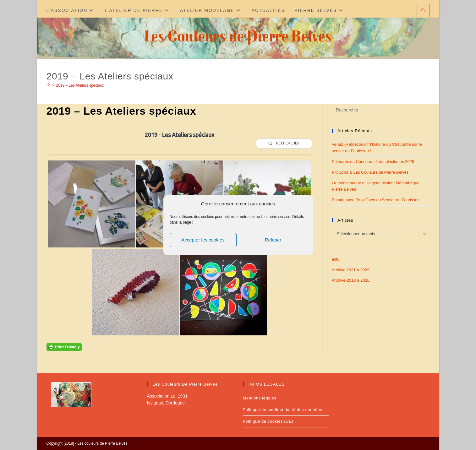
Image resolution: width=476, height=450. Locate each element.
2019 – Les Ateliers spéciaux (80, 85)
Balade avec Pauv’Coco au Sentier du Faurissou (376, 200)
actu (336, 259)
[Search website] (423, 11)
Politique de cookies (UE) (268, 421)
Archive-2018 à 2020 (351, 280)
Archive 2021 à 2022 (350, 270)
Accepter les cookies (203, 240)
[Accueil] (48, 85)
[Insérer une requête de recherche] (381, 110)
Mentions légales (260, 398)
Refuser (273, 240)
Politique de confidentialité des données (283, 410)
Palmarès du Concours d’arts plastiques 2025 (373, 162)
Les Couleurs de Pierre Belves (238, 36)
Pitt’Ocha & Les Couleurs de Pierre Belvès (370, 172)
